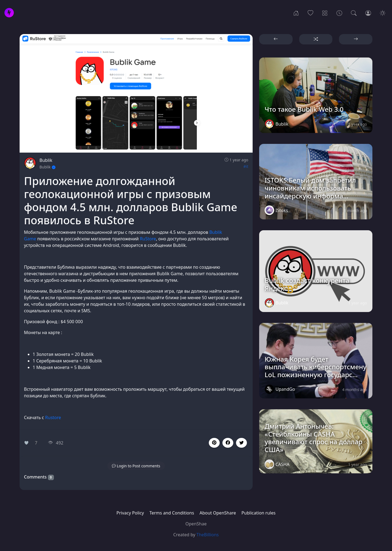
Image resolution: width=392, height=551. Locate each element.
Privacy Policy (130, 513)
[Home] (296, 13)
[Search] (354, 13)
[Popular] (310, 13)
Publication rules (258, 513)
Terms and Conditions (172, 513)
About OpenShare (218, 513)
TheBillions (208, 535)
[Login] (368, 13)
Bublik (46, 160)
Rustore (53, 417)
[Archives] (339, 13)
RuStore (148, 239)
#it (246, 166)
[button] (228, 443)
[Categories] (325, 13)
